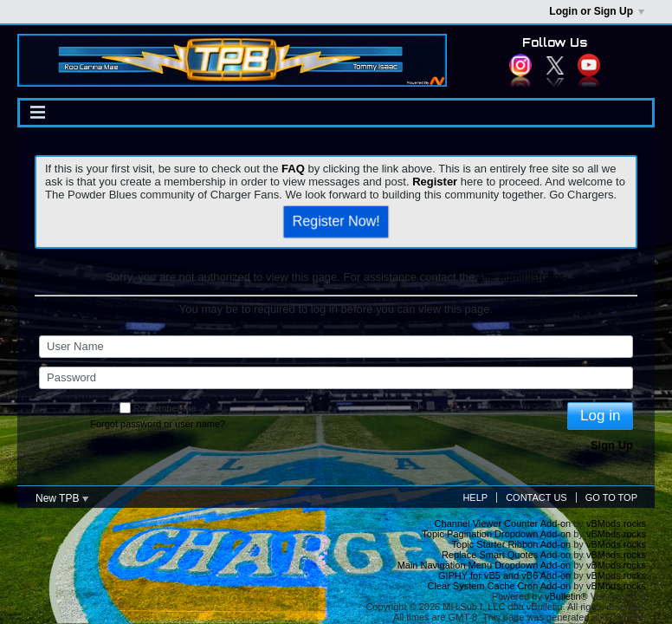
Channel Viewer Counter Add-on (503, 523)
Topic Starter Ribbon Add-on (512, 544)
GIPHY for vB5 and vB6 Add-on (504, 575)
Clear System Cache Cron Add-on (500, 586)
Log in (600, 416)
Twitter (555, 65)
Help (475, 497)
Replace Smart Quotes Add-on (506, 555)
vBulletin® (566, 596)
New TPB (62, 498)
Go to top (611, 497)
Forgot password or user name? (158, 424)
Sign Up (612, 445)
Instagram (520, 65)
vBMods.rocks (616, 523)
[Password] (336, 378)
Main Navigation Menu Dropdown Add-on (485, 565)
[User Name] (336, 347)
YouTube (589, 65)
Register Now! (336, 221)
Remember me (158, 408)
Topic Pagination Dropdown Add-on (496, 534)
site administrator (520, 277)
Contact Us (536, 497)
